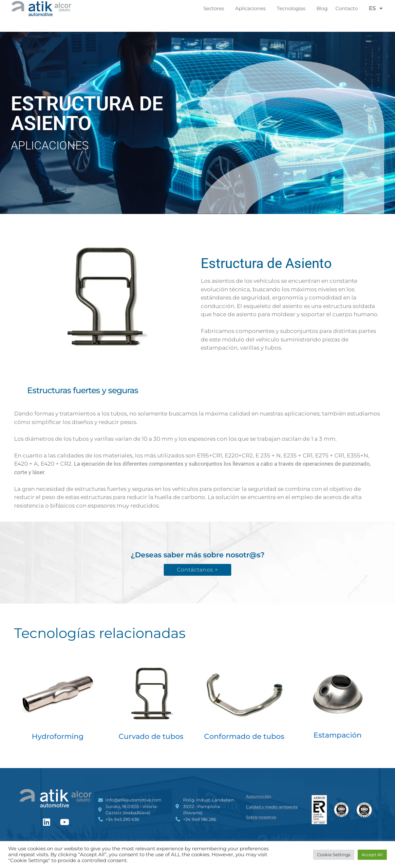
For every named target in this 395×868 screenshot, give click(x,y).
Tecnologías (293, 9)
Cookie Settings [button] (334, 855)
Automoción (259, 796)
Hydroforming (58, 736)
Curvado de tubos (151, 736)
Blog (322, 8)
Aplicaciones (252, 9)
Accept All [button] (372, 855)
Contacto (347, 8)
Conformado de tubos (244, 736)
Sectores (215, 9)
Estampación (338, 735)
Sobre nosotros (261, 817)
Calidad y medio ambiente (272, 807)
